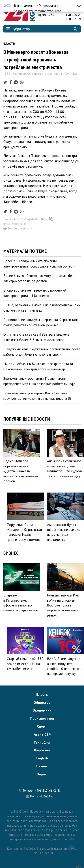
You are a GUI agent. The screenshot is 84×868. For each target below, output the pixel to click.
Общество (42, 702)
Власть (9, 44)
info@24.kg (46, 796)
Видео (42, 774)
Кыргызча (42, 750)
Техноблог (42, 742)
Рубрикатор (18, 29)
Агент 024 (42, 734)
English (42, 758)
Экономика (42, 710)
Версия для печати (18, 228)
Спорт (42, 726)
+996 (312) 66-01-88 (48, 791)
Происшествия (42, 718)
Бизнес (42, 766)
